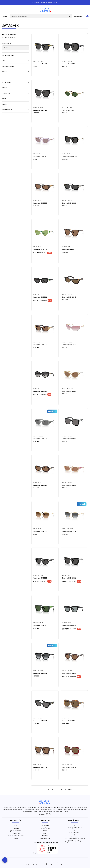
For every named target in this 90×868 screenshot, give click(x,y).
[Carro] (87, 16)
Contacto (16, 828)
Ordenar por (6, 44)
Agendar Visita (45, 838)
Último (70, 790)
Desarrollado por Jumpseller (55, 865)
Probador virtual (16, 66)
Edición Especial (16, 110)
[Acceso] (79, 16)
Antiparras (45, 831)
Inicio (16, 826)
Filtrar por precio (16, 55)
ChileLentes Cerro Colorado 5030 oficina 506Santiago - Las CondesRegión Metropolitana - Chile (74, 839)
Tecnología (16, 93)
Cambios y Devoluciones (16, 836)
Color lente (16, 77)
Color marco (16, 82)
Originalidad (16, 833)
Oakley (45, 833)
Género (16, 88)
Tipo (16, 61)
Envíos (16, 838)
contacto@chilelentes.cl (74, 827)
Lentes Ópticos (45, 828)
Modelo (16, 104)
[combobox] (41, 16)
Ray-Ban (45, 836)
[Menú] (4, 16)
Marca (16, 72)
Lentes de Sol (45, 826)
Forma (16, 99)
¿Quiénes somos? (16, 831)
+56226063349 (74, 831)
